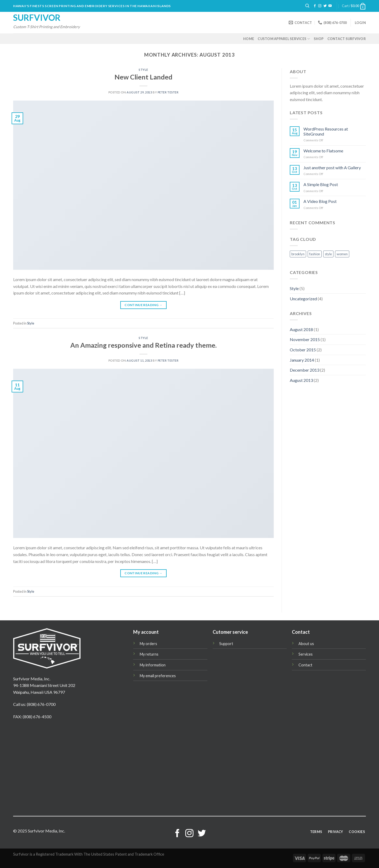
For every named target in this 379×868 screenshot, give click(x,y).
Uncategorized (303, 299)
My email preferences (158, 676)
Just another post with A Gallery (332, 168)
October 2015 (303, 350)
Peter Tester (168, 92)
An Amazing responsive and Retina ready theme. (143, 345)
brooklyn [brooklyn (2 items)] (298, 254)
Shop (319, 39)
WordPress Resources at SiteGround (326, 131)
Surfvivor (37, 18)
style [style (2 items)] (328, 254)
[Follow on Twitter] (325, 6)
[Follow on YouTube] (330, 6)
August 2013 (301, 380)
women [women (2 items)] (342, 254)
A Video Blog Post (320, 201)
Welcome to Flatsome (323, 151)
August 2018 (301, 329)
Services (306, 654)
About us (306, 644)
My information (153, 665)
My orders (148, 644)
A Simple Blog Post (321, 184)
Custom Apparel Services (284, 39)
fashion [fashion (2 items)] (315, 254)
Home (249, 39)
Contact (305, 665)
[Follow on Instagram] (320, 6)
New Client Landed (143, 77)
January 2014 (302, 360)
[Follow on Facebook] (315, 6)
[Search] (307, 6)
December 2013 (305, 370)
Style (143, 70)
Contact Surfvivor (347, 39)
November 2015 (305, 339)
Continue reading (143, 305)
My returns (149, 654)
